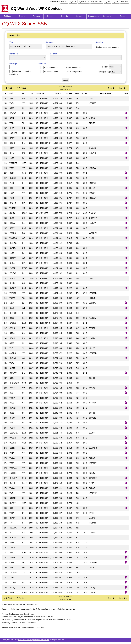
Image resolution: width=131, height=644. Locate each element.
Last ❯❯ (123, 88)
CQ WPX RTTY (97, 2)
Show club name (51, 72)
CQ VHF (116, 2)
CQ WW (64, 2)
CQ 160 (107, 2)
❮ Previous (21, 88)
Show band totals (74, 68)
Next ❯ (112, 88)
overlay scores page (110, 47)
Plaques (36, 16)
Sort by (105, 67)
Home (7, 16)
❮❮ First (8, 88)
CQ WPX (73, 2)
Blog (122, 16)
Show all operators (74, 72)
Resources (94, 16)
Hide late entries (51, 68)
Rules (22, 16)
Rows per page (104, 72)
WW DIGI (125, 2)
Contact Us (108, 16)
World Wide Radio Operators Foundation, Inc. (34, 640)
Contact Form (39, 627)
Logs (79, 16)
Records (65, 16)
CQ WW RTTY (84, 2)
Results (51, 16)
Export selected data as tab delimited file (19, 604)
